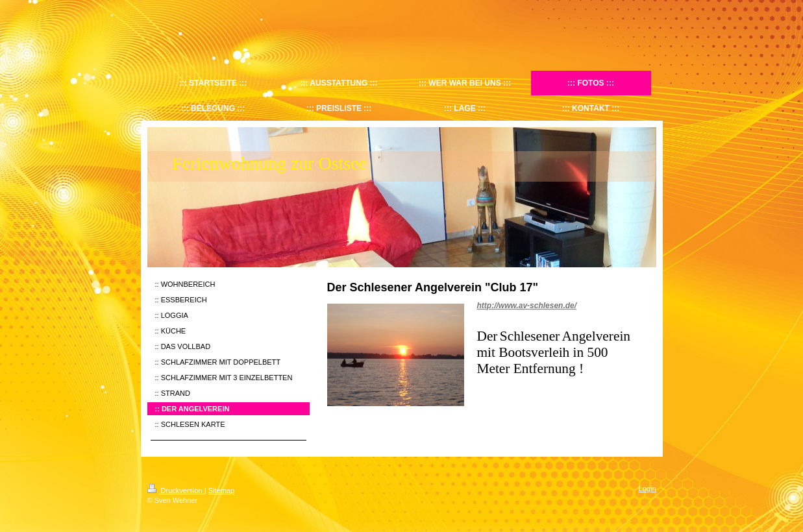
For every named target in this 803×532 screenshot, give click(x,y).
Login (648, 489)
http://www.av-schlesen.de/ (527, 306)
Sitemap (221, 490)
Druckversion (176, 490)
